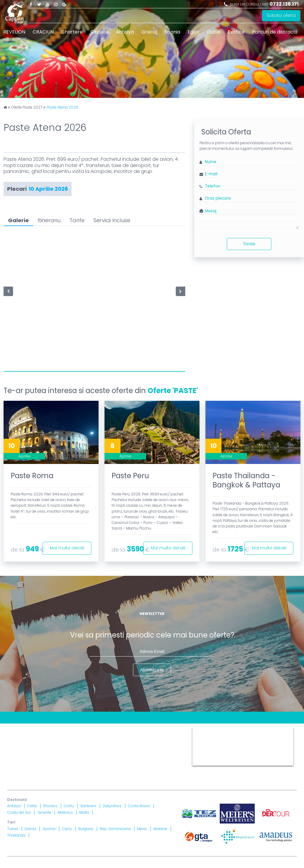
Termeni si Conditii (166, 729)
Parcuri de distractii (275, 32)
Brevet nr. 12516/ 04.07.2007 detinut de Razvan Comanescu (145, 762)
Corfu (69, 806)
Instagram (56, 4)
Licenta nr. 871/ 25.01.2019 (70, 762)
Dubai (214, 32)
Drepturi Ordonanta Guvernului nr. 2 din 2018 (53, 744)
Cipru (67, 829)
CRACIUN (43, 32)
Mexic (142, 829)
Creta (32, 806)
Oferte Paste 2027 (27, 107)
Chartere (72, 32)
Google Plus (64, 4)
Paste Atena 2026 (62, 107)
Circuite (99, 32)
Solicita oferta (281, 16)
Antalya (125, 32)
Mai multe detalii (67, 548)
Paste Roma (32, 476)
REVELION (14, 32)
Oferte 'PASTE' (173, 391)
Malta (84, 812)
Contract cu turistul (97, 729)
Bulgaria (86, 829)
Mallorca (65, 812)
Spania (172, 32)
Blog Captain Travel (52, 729)
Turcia (13, 829)
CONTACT (17, 729)
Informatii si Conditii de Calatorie (135, 737)
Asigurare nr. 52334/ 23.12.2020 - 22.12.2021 (86, 769)
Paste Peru (130, 476)
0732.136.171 (284, 4)
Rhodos (50, 806)
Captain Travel (205, 729)
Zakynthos (112, 806)
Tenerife (44, 812)
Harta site (132, 729)
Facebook (31, 4)
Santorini (88, 806)
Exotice (236, 32)
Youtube (47, 4)
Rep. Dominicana (115, 829)
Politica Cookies (23, 737)
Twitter (39, 4)
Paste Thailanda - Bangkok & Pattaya (246, 480)
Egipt (194, 32)
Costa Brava (139, 806)
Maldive (160, 829)
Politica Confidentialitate (70, 737)
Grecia (149, 32)
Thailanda (16, 835)
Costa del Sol (19, 812)
